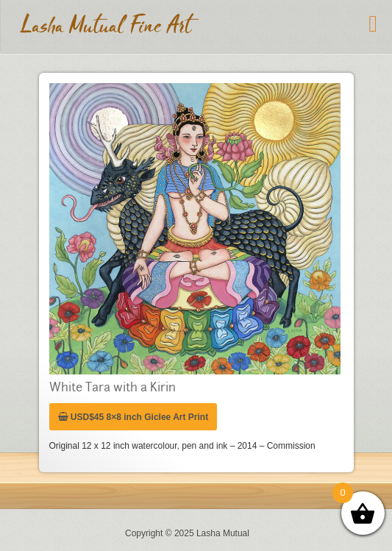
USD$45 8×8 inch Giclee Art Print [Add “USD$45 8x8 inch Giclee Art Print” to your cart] (133, 417)
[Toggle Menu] (373, 24)
